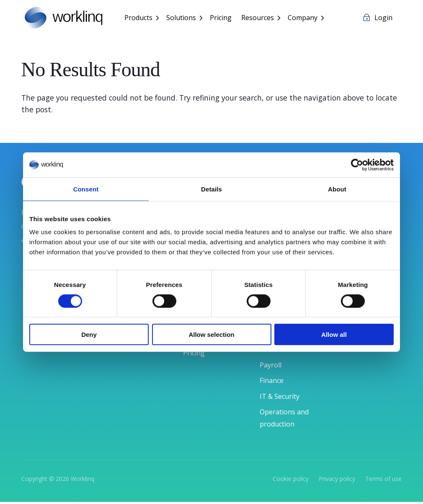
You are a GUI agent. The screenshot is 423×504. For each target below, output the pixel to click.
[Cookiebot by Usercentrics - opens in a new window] (357, 165)
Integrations (205, 358)
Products (140, 18)
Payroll (272, 366)
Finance (273, 382)
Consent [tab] (86, 189)
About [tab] (337, 189)
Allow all (334, 335)
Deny (89, 335)
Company (304, 18)
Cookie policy (291, 481)
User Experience (212, 374)
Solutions (183, 18)
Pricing (222, 18)
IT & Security (283, 398)
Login (383, 18)
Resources (259, 18)
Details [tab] (211, 189)
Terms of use (383, 481)
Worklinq (83, 481)
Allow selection (211, 335)
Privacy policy (338, 481)
